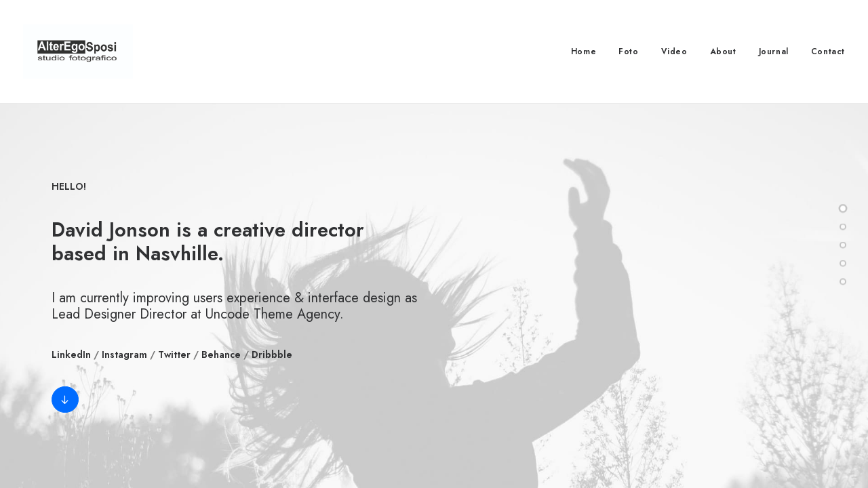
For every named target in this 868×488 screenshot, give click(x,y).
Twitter (174, 354)
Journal (774, 52)
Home (584, 52)
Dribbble (272, 354)
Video (674, 52)
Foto (628, 52)
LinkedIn (71, 354)
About (723, 52)
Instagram (124, 354)
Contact (828, 52)
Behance (221, 354)
